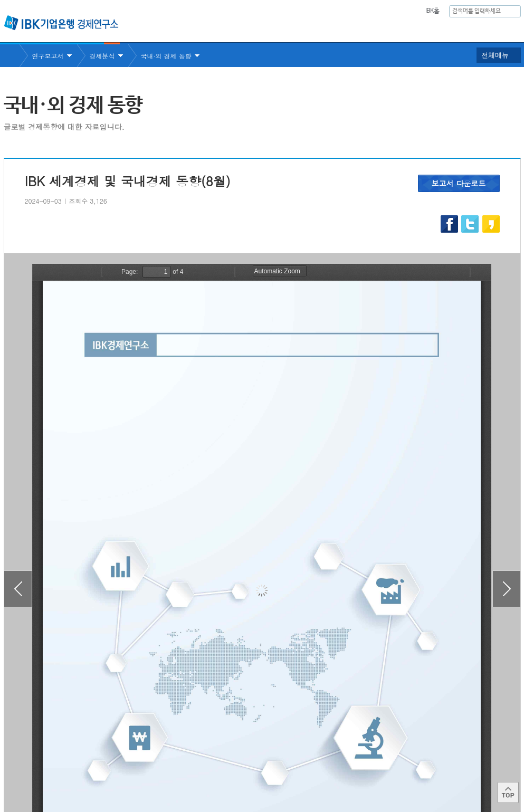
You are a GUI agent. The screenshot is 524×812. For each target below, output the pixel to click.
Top (508, 792)
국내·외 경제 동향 (166, 56)
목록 (262, 709)
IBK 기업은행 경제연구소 (61, 23)
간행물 (412, 29)
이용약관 (113, 770)
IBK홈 (432, 11)
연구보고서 (311, 29)
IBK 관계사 (465, 766)
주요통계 (365, 29)
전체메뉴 (495, 55)
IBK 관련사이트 (390, 766)
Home (12, 56)
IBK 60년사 (507, 29)
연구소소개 (254, 29)
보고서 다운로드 (459, 183)
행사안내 (458, 29)
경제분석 (102, 56)
